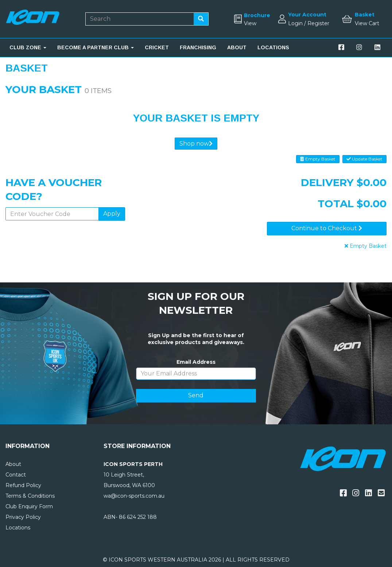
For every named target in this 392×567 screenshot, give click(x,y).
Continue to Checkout (327, 228)
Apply (112, 214)
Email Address (196, 362)
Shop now (196, 144)
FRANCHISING (198, 47)
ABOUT (237, 47)
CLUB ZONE (28, 47)
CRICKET (157, 47)
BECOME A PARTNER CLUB (96, 47)
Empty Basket (318, 159)
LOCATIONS (273, 47)
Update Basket (364, 159)
